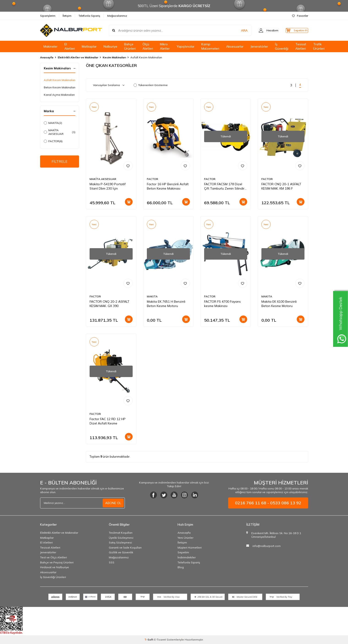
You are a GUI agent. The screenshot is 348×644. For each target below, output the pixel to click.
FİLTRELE (59, 162)
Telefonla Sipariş (89, 16)
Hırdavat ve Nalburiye (55, 567)
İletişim (67, 16)
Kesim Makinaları (114, 57)
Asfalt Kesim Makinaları (60, 80)
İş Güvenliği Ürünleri (53, 577)
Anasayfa (47, 57)
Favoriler (300, 16)
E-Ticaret (160, 640)
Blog (181, 567)
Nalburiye (110, 46)
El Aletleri (70, 46)
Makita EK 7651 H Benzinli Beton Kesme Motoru (166, 304)
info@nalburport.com (267, 546)
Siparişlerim (48, 16)
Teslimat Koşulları (121, 533)
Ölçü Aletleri (148, 46)
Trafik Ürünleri (319, 46)
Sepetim (183, 552)
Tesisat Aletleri (301, 46)
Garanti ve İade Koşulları (125, 548)
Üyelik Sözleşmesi (121, 538)
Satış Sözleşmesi (120, 542)
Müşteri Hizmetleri (190, 548)
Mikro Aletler (165, 46)
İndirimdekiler (187, 557)
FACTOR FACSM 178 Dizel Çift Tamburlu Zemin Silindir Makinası (224, 186)
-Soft (149, 640)
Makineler (51, 46)
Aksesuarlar (235, 46)
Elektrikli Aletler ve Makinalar (78, 57)
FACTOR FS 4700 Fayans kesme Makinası (222, 304)
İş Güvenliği (282, 46)
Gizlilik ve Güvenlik (121, 552)
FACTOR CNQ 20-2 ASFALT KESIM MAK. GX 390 (110, 304)
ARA (237, 30)
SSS (112, 562)
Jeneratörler (259, 46)
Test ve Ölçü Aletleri (53, 557)
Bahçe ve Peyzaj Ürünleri (57, 562)
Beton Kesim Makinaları (60, 87)
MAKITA (53, 123)
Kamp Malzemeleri (210, 46)
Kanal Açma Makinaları (59, 95)
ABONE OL (113, 503)
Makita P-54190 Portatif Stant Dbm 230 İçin (108, 186)
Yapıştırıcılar (186, 46)
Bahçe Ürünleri (130, 46)
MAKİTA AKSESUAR (60, 132)
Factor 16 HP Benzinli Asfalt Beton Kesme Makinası (168, 186)
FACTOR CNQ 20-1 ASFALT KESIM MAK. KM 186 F (281, 186)
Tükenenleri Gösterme (151, 85)
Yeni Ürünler (185, 538)
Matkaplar (89, 46)
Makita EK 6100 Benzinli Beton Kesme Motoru (279, 304)
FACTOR (53, 141)
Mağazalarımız (117, 16)
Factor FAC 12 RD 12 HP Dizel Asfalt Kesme (108, 421)
